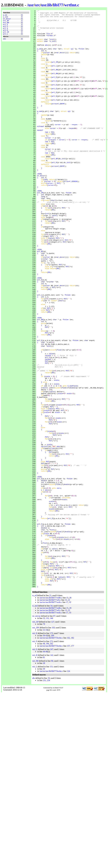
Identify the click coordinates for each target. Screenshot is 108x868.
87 (54, 731)
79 (44, 740)
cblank (52, 423)
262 (51, 759)
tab (46, 157)
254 (48, 796)
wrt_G (5, 31)
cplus (54, 257)
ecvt (49, 413)
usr (31, 5)
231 (44, 796)
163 (53, 743)
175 (51, 749)
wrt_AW (6, 24)
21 (50, 711)
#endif (40, 154)
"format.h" (51, 41)
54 (51, 721)
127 (53, 737)
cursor (47, 61)
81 (44, 773)
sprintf (45, 534)
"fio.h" (49, 39)
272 (51, 757)
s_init (53, 48)
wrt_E (5, 27)
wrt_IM (6, 36)
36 (44, 751)
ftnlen (81, 57)
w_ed (5, 15)
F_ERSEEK (73, 216)
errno (54, 123)
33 (70, 728)
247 (52, 765)
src (37, 5)
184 (47, 759)
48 (44, 759)
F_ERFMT (61, 123)
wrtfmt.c (72, 5)
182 (72, 753)
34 (47, 745)
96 (52, 776)
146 (51, 734)
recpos (75, 148)
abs (4, 43)
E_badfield (73, 461)
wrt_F (5, 29)
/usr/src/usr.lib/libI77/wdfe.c (51, 713)
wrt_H (5, 33)
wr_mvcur (7, 20)
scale (47, 450)
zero (59, 584)
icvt (52, 45)
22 (69, 715)
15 (67, 713)
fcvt (52, 634)
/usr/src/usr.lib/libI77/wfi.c (50, 715)
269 (52, 751)
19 (49, 794)
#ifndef (41, 150)
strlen (52, 536)
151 (51, 782)
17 (67, 718)
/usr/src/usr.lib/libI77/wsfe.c (51, 718)
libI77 (58, 5)
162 (68, 753)
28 (70, 713)
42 (47, 751)
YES (52, 157)
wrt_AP (6, 22)
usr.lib (47, 5)
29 (70, 724)
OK (53, 159)
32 (70, 718)
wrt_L (5, 38)
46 (47, 767)
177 (72, 761)
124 (68, 787)
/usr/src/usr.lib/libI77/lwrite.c (51, 753)
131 (47, 734)
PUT (58, 218)
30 (44, 784)
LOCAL (40, 207)
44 (44, 767)
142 (52, 771)
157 (68, 761)
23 (69, 726)
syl (72, 57)
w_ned (5, 18)
